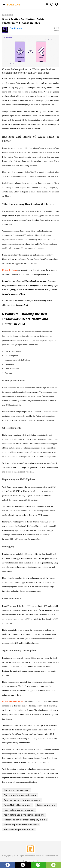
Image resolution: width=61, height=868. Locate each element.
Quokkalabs (16, 28)
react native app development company (24, 815)
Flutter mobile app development (20, 795)
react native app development (19, 810)
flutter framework (46, 805)
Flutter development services (19, 829)
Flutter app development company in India (25, 820)
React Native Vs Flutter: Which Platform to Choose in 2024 (24, 21)
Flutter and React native (13, 702)
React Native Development (18, 805)
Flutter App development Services (21, 824)
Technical (8, 15)
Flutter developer (10, 270)
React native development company (22, 800)
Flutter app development (17, 790)
